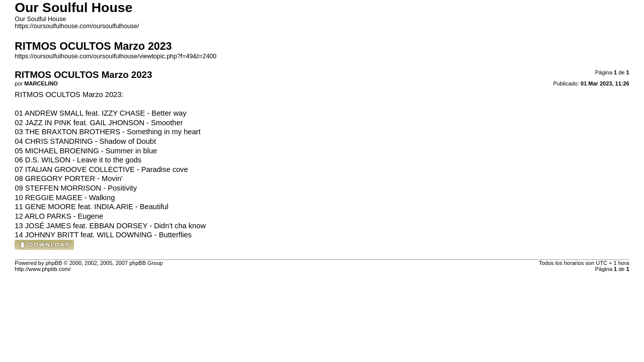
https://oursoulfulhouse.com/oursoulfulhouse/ (77, 26)
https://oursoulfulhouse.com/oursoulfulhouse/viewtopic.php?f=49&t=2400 (115, 56)
